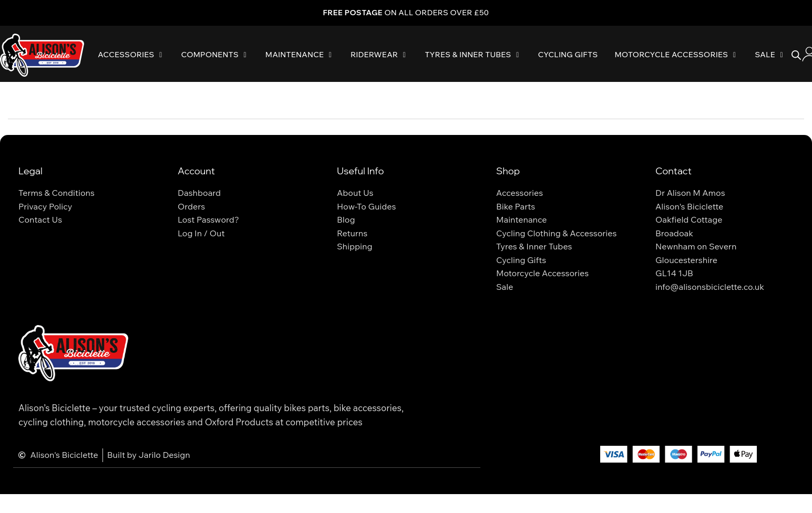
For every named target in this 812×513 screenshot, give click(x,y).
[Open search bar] (796, 55)
